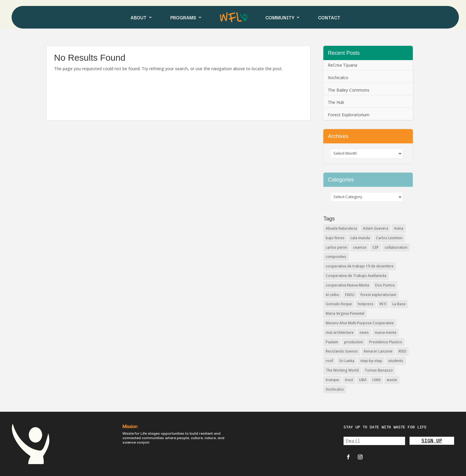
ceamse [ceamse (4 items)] (360, 247)
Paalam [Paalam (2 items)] (332, 342)
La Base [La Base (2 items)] (399, 304)
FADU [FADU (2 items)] (350, 295)
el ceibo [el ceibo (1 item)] (332, 295)
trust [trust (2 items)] (349, 380)
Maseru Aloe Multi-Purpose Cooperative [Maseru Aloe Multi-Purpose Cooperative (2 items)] (360, 323)
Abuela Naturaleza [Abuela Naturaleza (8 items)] (341, 228)
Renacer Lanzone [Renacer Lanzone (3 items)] (378, 351)
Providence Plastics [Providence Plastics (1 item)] (386, 342)
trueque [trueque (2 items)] (332, 380)
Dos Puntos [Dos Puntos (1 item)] (385, 285)
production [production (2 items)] (354, 342)
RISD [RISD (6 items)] (402, 351)
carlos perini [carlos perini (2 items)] (336, 247)
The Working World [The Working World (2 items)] (342, 370)
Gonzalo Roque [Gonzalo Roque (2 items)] (339, 304)
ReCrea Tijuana (343, 65)
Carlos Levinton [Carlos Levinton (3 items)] (389, 238)
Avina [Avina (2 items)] (399, 228)
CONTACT (329, 17)
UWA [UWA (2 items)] (377, 380)
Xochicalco (338, 77)
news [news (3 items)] (364, 332)
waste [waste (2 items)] (392, 380)
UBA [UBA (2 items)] (363, 380)
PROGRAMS (183, 17)
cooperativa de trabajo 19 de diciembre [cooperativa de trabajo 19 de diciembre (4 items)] (360, 266)
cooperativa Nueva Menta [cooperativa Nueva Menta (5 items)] (347, 285)
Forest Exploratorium (349, 115)
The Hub (336, 102)
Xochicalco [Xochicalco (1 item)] (335, 389)
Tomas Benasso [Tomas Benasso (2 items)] (379, 370)
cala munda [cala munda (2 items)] (360, 238)
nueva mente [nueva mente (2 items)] (386, 332)
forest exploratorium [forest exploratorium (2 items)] (378, 295)
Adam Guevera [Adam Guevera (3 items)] (376, 228)
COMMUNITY (280, 17)
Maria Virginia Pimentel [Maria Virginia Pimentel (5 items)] (345, 313)
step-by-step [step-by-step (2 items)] (371, 361)
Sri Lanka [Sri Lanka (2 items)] (347, 361)
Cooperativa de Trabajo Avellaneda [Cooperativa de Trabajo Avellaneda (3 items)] (356, 276)
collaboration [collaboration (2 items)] (396, 247)
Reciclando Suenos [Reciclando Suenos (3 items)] (342, 351)
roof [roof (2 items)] (329, 361)
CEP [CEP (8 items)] (376, 247)
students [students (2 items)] (396, 361)
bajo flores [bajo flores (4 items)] (335, 238)
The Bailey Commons (349, 90)
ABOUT (138, 17)
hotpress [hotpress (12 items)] (366, 304)
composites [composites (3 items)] (336, 257)
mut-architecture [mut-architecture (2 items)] (340, 332)
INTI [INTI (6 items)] (383, 304)
